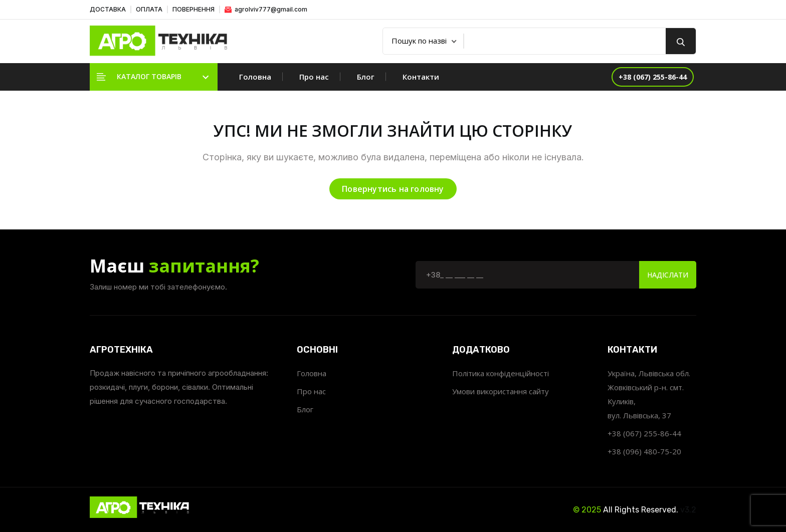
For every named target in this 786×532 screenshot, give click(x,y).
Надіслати (668, 275)
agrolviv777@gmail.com (266, 9)
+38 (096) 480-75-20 (644, 451)
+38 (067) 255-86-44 (644, 433)
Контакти (421, 77)
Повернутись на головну (393, 189)
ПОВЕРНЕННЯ (193, 9)
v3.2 (688, 510)
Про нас (314, 77)
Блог (366, 77)
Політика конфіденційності (501, 373)
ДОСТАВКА (108, 9)
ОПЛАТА (149, 9)
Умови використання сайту (501, 391)
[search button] (681, 41)
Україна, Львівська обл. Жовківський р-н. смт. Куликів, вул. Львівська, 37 (649, 394)
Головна (255, 77)
